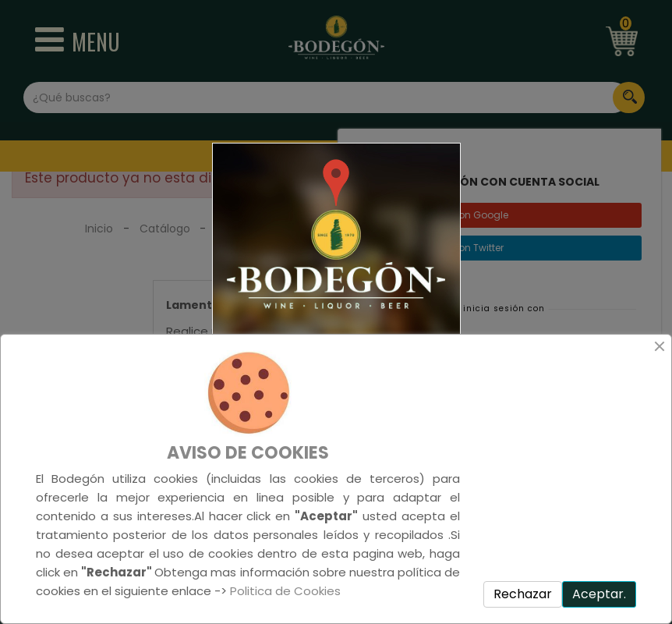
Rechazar (523, 594)
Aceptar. (599, 594)
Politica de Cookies (285, 591)
